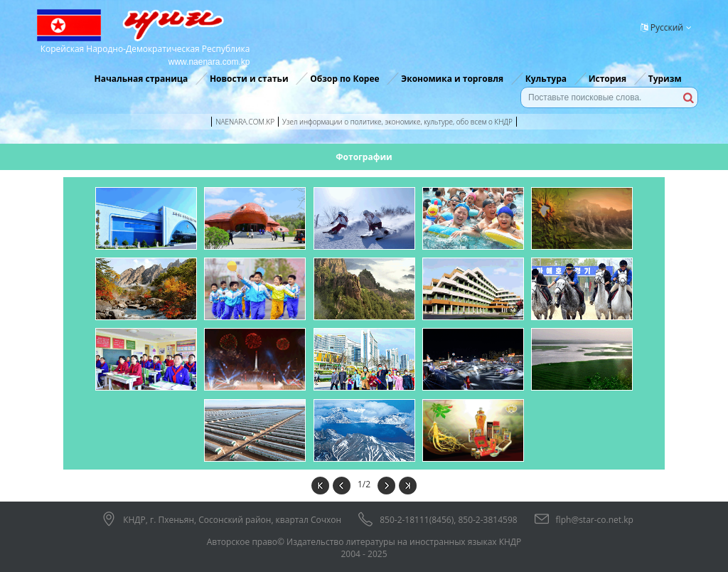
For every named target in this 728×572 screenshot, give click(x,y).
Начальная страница (141, 79)
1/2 (364, 484)
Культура (546, 79)
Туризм (665, 79)
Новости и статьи (249, 79)
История (607, 79)
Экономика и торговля (452, 79)
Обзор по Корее (344, 79)
